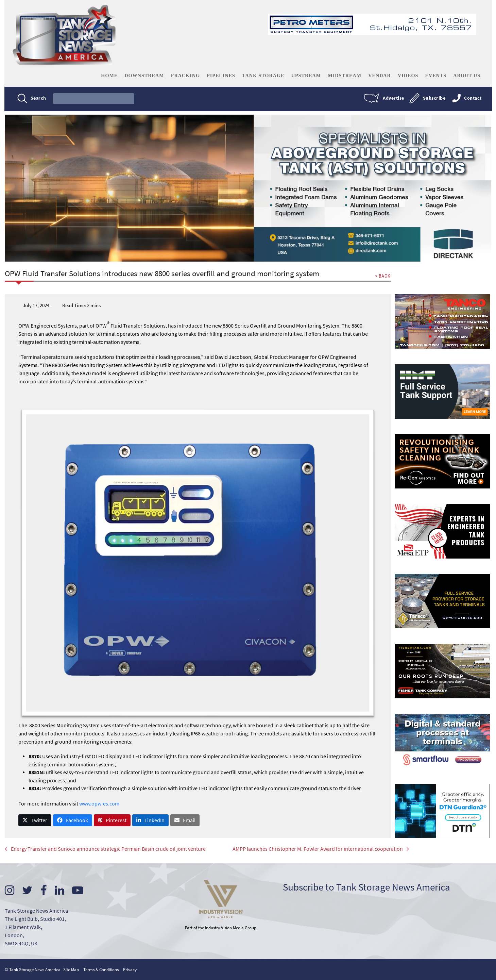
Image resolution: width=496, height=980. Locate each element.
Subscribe (433, 98)
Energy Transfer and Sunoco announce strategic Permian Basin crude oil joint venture (106, 850)
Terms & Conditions (101, 970)
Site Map (71, 970)
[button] (35, 821)
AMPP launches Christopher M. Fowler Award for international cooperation (304, 850)
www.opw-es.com (100, 804)
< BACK (382, 276)
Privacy (130, 970)
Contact (472, 98)
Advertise (393, 98)
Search (39, 98)
